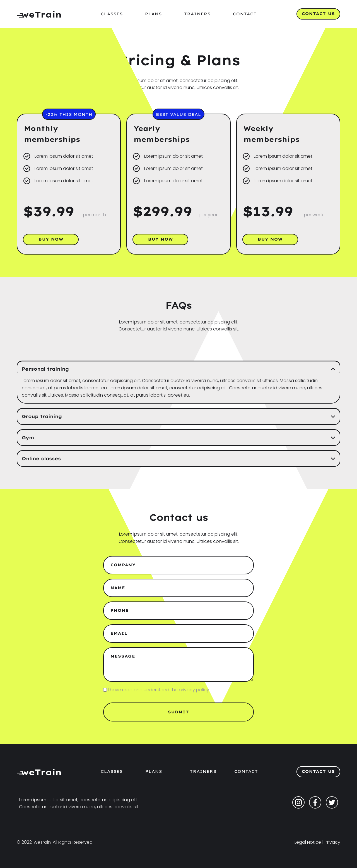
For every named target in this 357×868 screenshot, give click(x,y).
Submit (178, 712)
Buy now (51, 239)
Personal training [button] (45, 369)
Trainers (197, 14)
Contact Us (318, 14)
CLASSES (112, 771)
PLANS (154, 771)
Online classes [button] (41, 459)
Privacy (332, 842)
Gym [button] (28, 438)
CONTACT (246, 771)
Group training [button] (42, 416)
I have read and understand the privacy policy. (159, 690)
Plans (153, 14)
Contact (245, 14)
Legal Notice (308, 842)
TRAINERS (203, 771)
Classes (112, 14)
